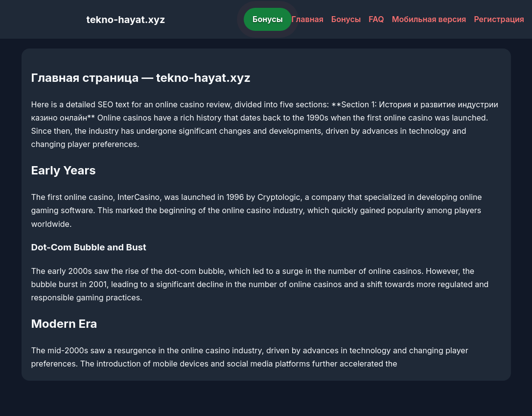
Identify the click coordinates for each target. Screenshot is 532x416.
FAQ (376, 19)
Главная (308, 19)
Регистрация (499, 19)
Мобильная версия (429, 19)
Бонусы (268, 19)
